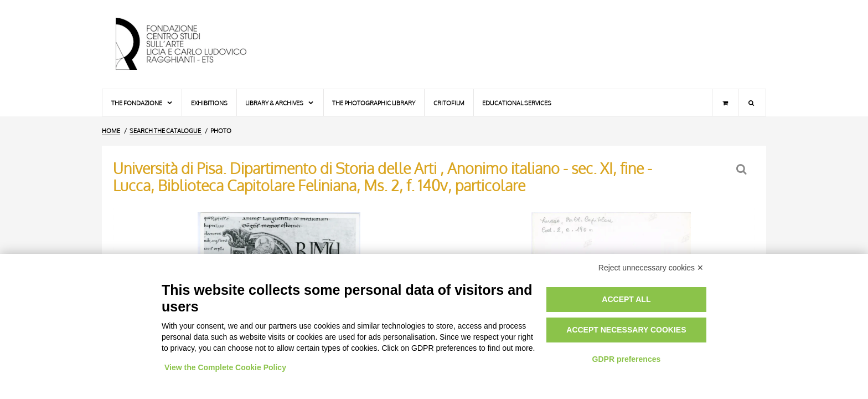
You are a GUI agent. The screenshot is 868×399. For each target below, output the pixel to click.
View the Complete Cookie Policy (225, 367)
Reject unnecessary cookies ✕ (651, 268)
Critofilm (449, 103)
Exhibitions (209, 103)
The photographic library (374, 103)
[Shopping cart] (725, 103)
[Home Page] (190, 44)
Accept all (626, 299)
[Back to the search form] (743, 169)
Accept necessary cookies (626, 330)
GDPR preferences (627, 359)
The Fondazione (142, 103)
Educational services (517, 103)
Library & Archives (280, 103)
